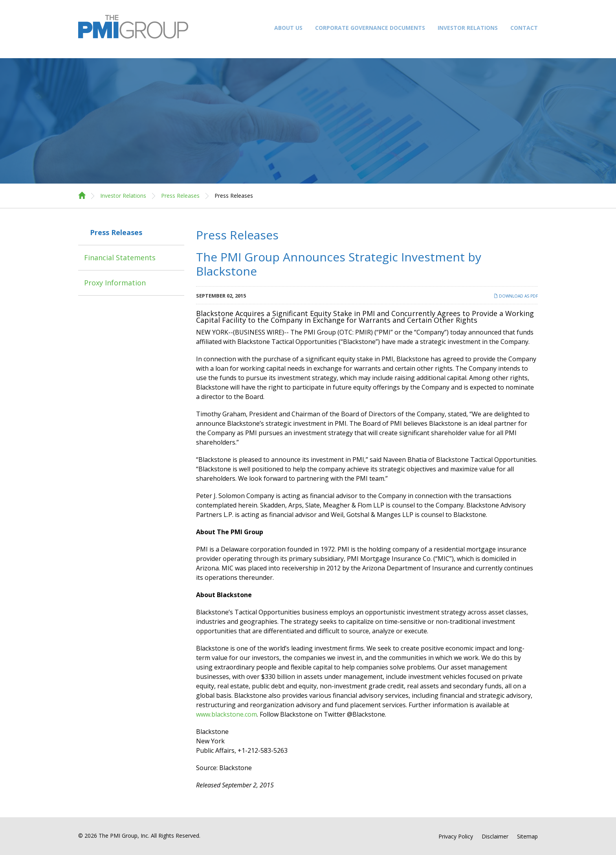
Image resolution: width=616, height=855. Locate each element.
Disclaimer (495, 837)
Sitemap (527, 837)
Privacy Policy (456, 837)
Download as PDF (516, 296)
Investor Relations (468, 28)
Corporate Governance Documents (370, 28)
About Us (288, 28)
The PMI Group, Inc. (124, 836)
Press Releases (180, 196)
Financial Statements (120, 257)
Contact (524, 28)
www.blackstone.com (226, 714)
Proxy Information (115, 283)
